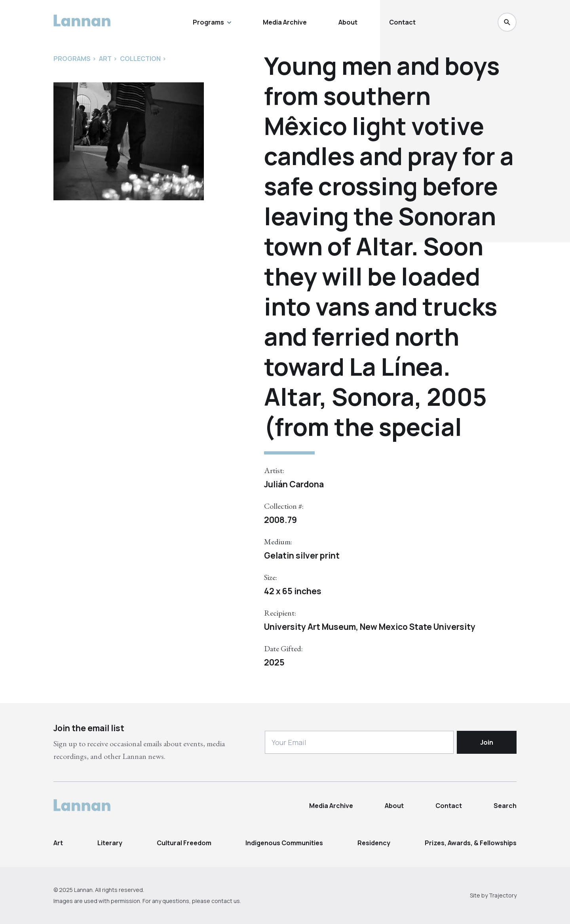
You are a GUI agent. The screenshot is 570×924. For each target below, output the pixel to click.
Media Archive (285, 22)
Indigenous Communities (284, 843)
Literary (110, 843)
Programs (212, 22)
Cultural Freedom (184, 843)
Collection (140, 59)
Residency (374, 843)
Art (58, 843)
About (348, 22)
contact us (226, 901)
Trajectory (503, 895)
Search (505, 806)
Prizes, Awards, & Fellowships (471, 843)
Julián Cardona (294, 484)
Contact (402, 22)
